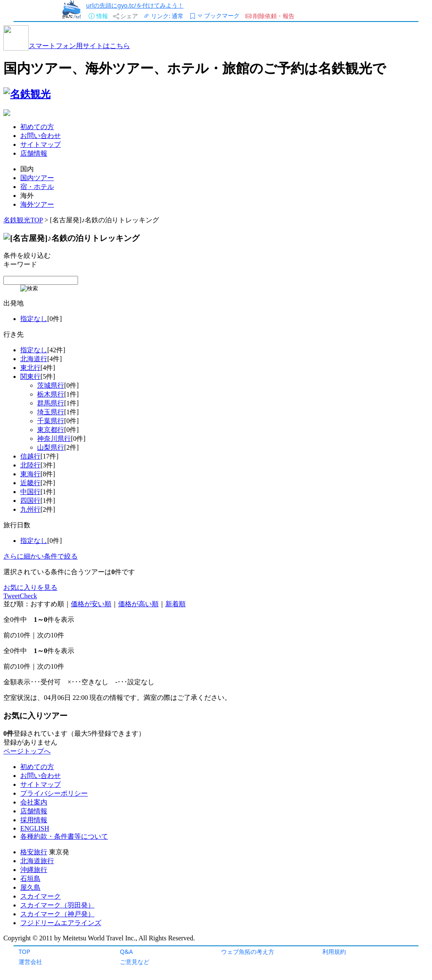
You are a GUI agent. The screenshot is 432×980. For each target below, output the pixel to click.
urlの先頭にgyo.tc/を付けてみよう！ (135, 5)
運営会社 (30, 962)
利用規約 (334, 952)
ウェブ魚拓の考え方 (248, 952)
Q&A (126, 952)
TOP (24, 952)
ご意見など (135, 962)
